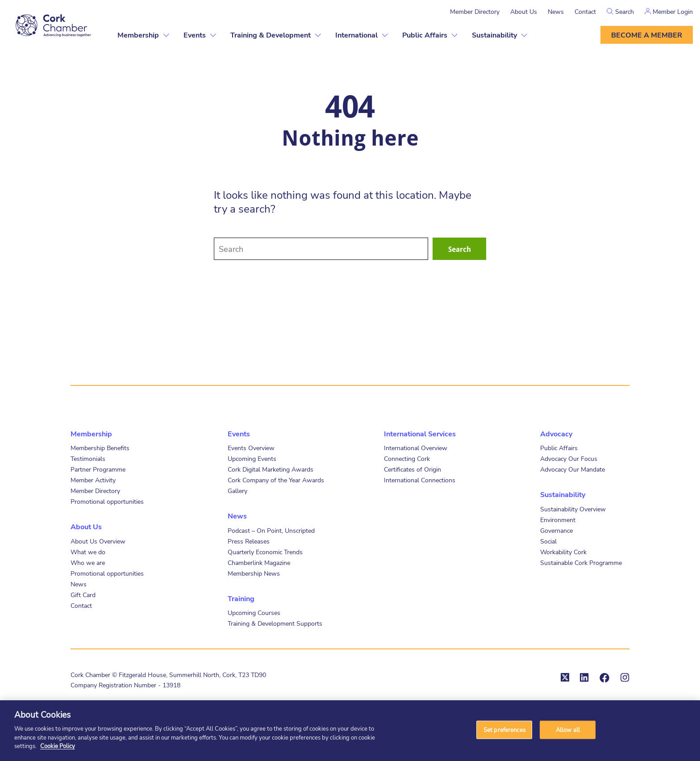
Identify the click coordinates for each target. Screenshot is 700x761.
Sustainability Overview (573, 509)
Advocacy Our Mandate (573, 469)
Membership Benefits (100, 448)
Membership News (254, 573)
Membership (138, 35)
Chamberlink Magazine (259, 562)
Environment (558, 520)
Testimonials (88, 458)
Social (548, 541)
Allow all (568, 729)
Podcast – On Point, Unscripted (271, 530)
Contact (585, 11)
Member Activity (93, 480)
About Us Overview (98, 541)
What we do (88, 552)
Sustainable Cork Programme (581, 562)
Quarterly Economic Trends (265, 552)
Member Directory (475, 11)
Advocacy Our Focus (569, 458)
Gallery (237, 491)
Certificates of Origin (412, 469)
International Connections (420, 480)
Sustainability (494, 35)
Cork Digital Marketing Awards (271, 469)
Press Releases (249, 541)
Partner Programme (98, 469)
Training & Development (271, 35)
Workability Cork (563, 552)
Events (195, 35)
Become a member (647, 35)
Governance (556, 530)
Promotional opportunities (107, 501)
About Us (524, 11)
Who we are (88, 562)
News (556, 11)
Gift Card (83, 595)
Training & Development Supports (275, 623)
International (356, 35)
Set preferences (504, 729)
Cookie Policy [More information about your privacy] (58, 746)
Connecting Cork (407, 458)
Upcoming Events (252, 458)
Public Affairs (425, 35)
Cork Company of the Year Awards (276, 480)
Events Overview (251, 448)
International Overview (416, 448)
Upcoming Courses (254, 613)
